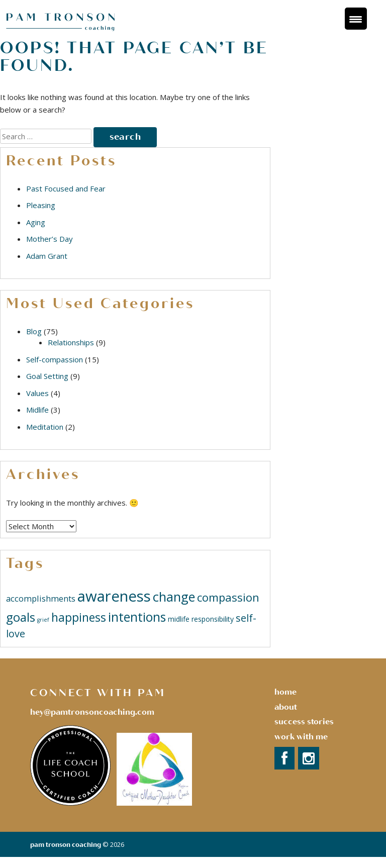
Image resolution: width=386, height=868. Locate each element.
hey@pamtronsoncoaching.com (92, 712)
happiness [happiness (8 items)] (79, 617)
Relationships (71, 342)
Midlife (37, 410)
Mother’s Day (50, 239)
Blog (34, 331)
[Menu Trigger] (356, 19)
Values (37, 393)
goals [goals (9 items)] (21, 617)
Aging (36, 222)
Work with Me (301, 737)
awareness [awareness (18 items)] (114, 596)
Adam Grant (47, 256)
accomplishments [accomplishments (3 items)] (41, 598)
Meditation (45, 427)
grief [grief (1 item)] (43, 620)
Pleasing (41, 205)
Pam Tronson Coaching (66, 845)
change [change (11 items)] (174, 597)
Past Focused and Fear (66, 188)
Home (285, 692)
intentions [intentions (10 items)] (137, 617)
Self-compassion (55, 359)
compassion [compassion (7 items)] (228, 597)
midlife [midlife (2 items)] (179, 619)
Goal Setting (47, 376)
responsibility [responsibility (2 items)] (213, 619)
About (286, 707)
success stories (304, 722)
